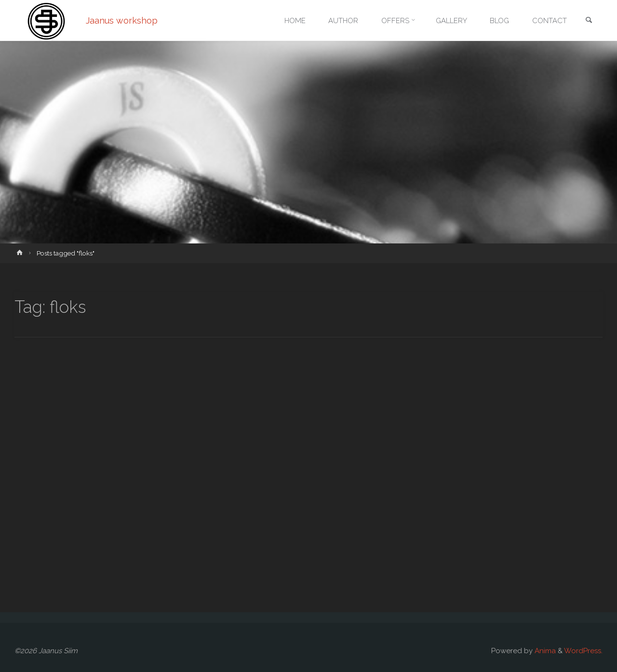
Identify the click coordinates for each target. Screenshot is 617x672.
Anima (544, 651)
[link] (589, 21)
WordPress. (583, 651)
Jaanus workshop (122, 20)
